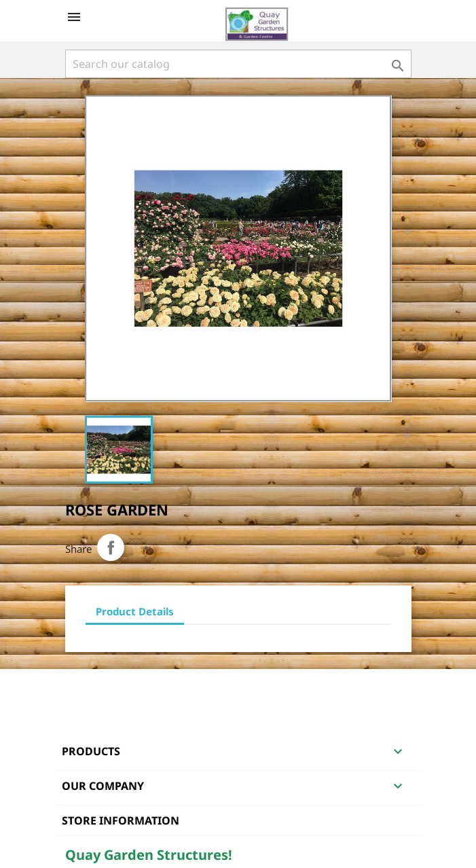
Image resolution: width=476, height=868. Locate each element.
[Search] (238, 64)
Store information (121, 820)
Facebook (77, 687)
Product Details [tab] (135, 611)
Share (111, 547)
